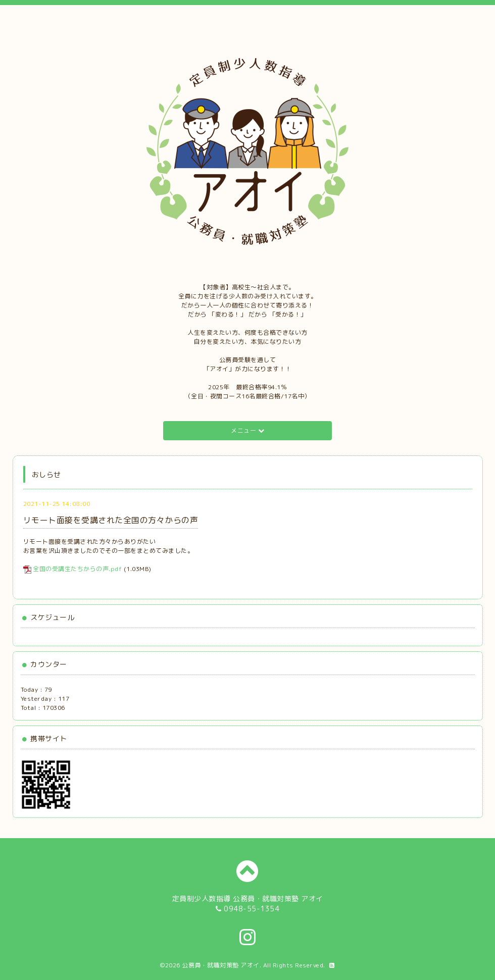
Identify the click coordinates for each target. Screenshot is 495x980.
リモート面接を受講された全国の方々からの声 (111, 520)
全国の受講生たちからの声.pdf (77, 569)
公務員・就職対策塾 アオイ (221, 965)
